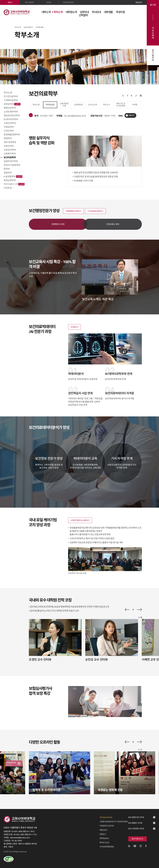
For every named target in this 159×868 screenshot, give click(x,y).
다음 (139, 610)
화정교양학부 (10, 180)
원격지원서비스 (138, 839)
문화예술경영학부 (12, 135)
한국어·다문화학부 (12, 165)
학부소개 (58, 12)
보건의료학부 (10, 157)
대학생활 (108, 12)
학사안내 (96, 12)
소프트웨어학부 (11, 112)
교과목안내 (78, 105)
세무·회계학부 (10, 142)
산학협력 (83, 15)
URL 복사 (136, 96)
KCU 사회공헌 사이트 (136, 829)
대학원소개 (71, 12)
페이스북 (128, 96)
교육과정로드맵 (64, 105)
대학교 (10, 2)
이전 (127, 610)
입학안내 (84, 12)
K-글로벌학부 (13, 176)
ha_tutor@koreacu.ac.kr (75, 116)
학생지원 (120, 12)
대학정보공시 (104, 838)
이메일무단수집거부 (107, 826)
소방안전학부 (10, 123)
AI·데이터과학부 (11, 119)
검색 (134, 12)
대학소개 (46, 12)
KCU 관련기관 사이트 (136, 817)
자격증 (135, 105)
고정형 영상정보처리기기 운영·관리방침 (114, 822)
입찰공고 (103, 834)
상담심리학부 (10, 150)
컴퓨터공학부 (10, 108)
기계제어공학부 (11, 100)
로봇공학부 (12, 104)
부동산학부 (9, 146)
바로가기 (132, 115)
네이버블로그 (132, 96)
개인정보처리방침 (106, 817)
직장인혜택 (153, 33)
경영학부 (8, 138)
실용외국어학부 (11, 161)
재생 (133, 610)
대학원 (49, 2)
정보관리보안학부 (12, 116)
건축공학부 (9, 127)
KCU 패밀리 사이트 (135, 823)
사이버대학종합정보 (107, 847)
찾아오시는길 (104, 843)
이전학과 (8, 188)
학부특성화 (50, 105)
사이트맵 (140, 12)
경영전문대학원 (68, 2)
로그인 (153, 5)
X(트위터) (123, 96)
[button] (73, 211)
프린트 (141, 96)
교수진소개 (92, 105)
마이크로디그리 (14, 184)
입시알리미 (153, 55)
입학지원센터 (29, 2)
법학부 (7, 169)
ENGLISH (139, 2)
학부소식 (107, 105)
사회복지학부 (10, 154)
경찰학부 (8, 173)
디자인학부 (9, 131)
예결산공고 (103, 830)
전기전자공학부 (11, 96)
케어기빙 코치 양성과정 (121, 105)
